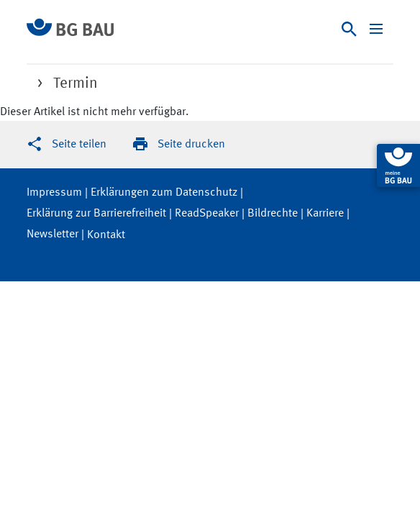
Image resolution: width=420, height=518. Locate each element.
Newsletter (52, 235)
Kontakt (106, 235)
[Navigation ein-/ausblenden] (376, 29)
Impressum (54, 193)
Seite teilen (79, 145)
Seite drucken (191, 145)
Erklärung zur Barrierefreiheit (96, 214)
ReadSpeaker (207, 214)
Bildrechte (273, 214)
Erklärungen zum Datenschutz (164, 193)
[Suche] (349, 29)
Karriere (325, 214)
